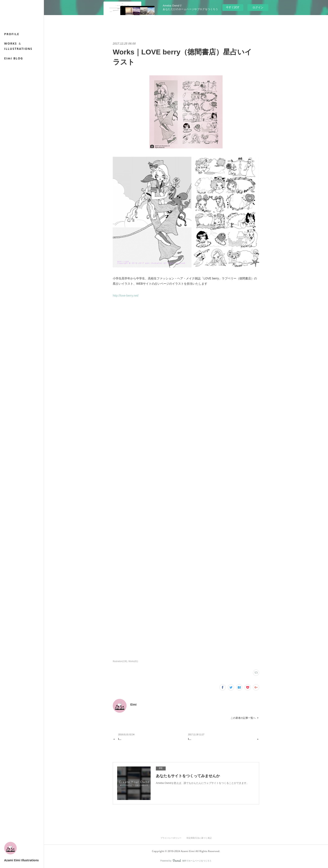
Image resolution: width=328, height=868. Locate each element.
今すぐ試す (233, 7)
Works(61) (133, 661)
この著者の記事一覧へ (245, 718)
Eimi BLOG (14, 58)
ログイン (258, 7)
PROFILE (12, 34)
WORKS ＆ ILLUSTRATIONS (18, 46)
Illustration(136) (120, 661)
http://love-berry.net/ (126, 296)
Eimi (133, 705)
